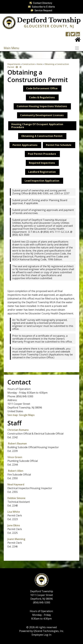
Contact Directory (40, 3)
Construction (28, 64)
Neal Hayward (16, 484)
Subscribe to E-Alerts (41, 7)
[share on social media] (20, 67)
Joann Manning (16, 539)
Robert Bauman (17, 443)
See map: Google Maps (21, 415)
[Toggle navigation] (78, 48)
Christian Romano (18, 430)
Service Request (41, 10)
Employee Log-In (41, 635)
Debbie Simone (16, 498)
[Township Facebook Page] (68, 35)
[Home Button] (78, 41)
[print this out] (16, 67)
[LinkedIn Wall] (78, 35)
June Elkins (14, 525)
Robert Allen (16, 471)
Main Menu (11, 48)
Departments (14, 64)
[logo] (41, 22)
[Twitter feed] (73, 35)
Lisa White (14, 512)
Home (40, 64)
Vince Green (15, 457)
